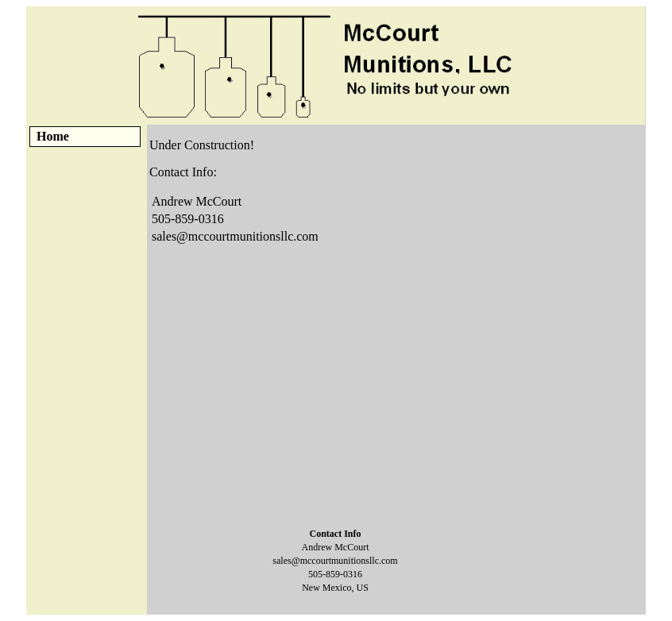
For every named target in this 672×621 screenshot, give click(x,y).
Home (53, 136)
